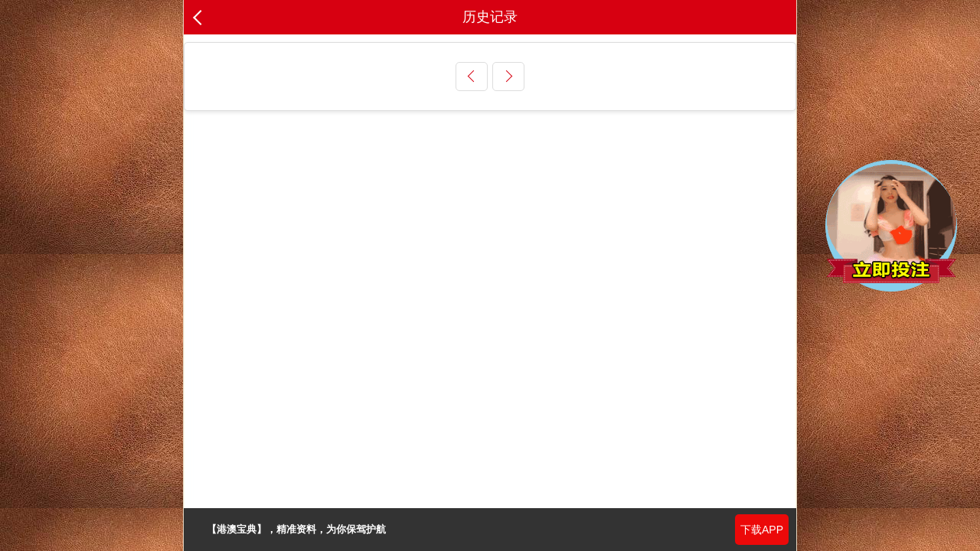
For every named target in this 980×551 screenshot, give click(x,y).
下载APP (762, 530)
